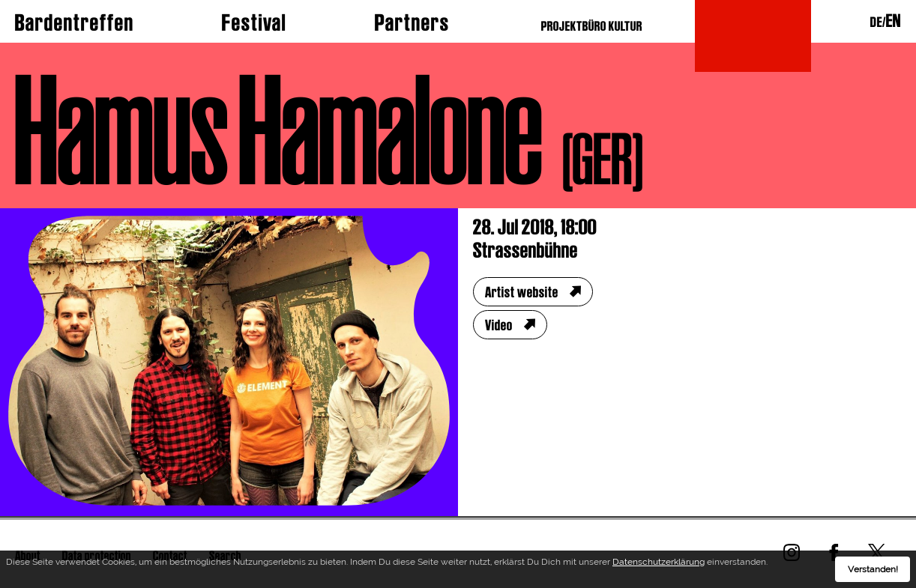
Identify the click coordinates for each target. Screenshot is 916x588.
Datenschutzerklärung (659, 562)
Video (499, 325)
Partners (412, 22)
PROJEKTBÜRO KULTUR (592, 26)
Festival (254, 22)
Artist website (522, 292)
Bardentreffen (75, 22)
